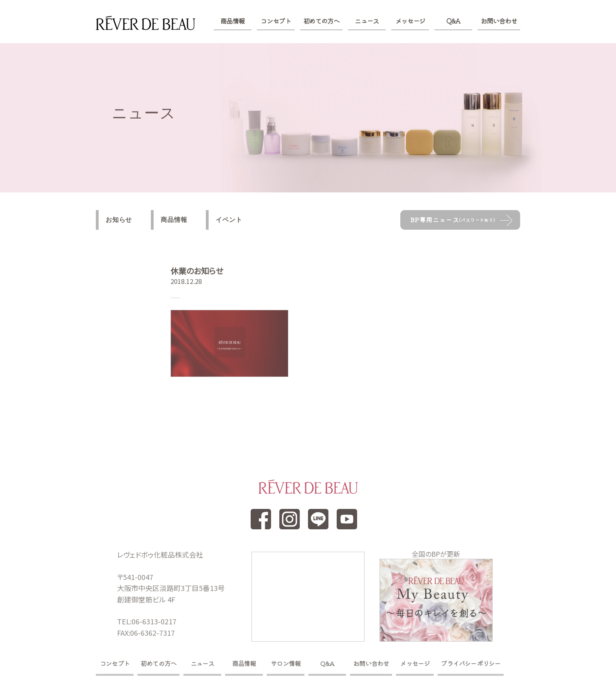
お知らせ (119, 220)
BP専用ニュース (453, 220)
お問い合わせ (499, 21)
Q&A (453, 21)
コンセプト (276, 21)
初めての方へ (321, 21)
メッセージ (410, 21)
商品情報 (232, 21)
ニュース (367, 21)
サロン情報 (286, 663)
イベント (229, 220)
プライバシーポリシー (471, 663)
